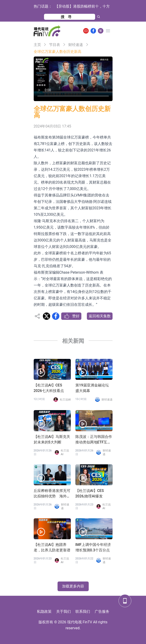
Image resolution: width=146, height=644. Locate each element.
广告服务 (102, 611)
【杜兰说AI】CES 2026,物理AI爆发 (90, 493)
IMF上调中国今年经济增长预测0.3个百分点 (93, 547)
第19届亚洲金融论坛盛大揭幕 (92, 388)
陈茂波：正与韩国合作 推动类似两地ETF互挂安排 (94, 440)
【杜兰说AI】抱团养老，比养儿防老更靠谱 (52, 547)
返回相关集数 (100, 316)
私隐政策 (44, 611)
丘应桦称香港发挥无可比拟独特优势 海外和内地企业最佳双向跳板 (52, 494)
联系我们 (83, 611)
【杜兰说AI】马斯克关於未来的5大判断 (52, 439)
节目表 (55, 45)
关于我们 (63, 611)
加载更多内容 (73, 586)
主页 (37, 45)
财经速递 (76, 45)
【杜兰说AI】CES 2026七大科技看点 (49, 388)
